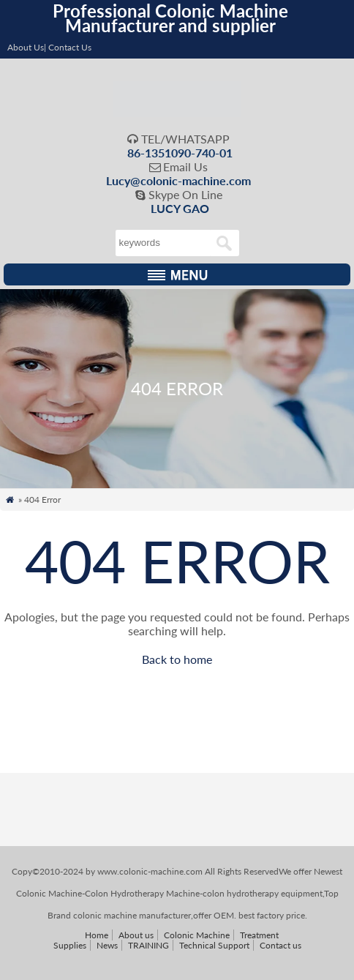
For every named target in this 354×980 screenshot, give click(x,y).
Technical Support (214, 945)
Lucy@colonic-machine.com (178, 180)
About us (136, 935)
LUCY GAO (180, 208)
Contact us (280, 945)
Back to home (177, 659)
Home (97, 935)
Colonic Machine (197, 935)
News (107, 945)
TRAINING (148, 945)
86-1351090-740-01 (180, 153)
